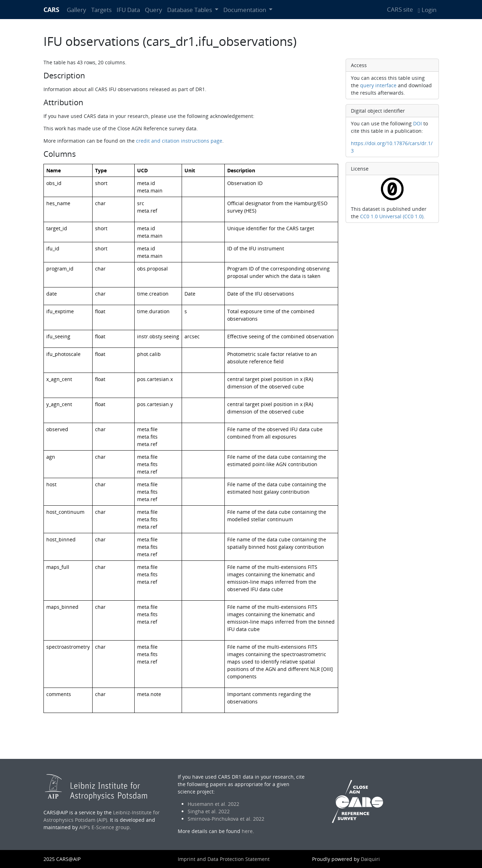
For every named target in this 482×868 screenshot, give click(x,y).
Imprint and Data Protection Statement (224, 859)
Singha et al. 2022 (209, 811)
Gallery (77, 10)
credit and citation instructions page (179, 141)
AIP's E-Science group (104, 827)
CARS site (400, 9)
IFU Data (128, 10)
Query (154, 10)
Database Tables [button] (190, 10)
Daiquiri (370, 859)
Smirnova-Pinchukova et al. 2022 (226, 819)
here (247, 831)
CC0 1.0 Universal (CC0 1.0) (392, 216)
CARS (51, 10)
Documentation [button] (245, 10)
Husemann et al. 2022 (213, 804)
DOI (418, 123)
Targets (101, 10)
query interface (378, 85)
